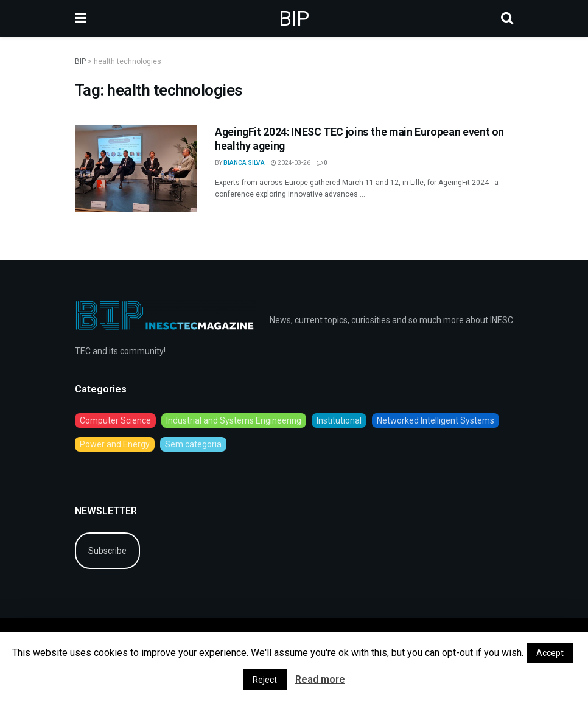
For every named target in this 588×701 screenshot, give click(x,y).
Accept (550, 653)
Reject (265, 680)
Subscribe (107, 551)
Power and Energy (115, 444)
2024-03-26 (291, 163)
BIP (294, 18)
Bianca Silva (244, 163)
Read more (320, 679)
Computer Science (115, 420)
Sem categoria (193, 444)
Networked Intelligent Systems (436, 420)
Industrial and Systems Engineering (234, 420)
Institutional (339, 420)
